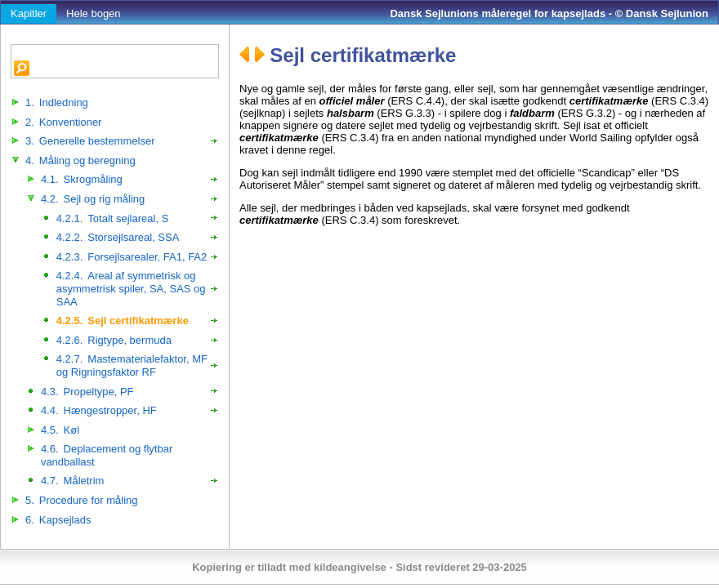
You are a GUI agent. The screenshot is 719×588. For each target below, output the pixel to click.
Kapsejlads (58, 520)
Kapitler (29, 13)
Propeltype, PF (87, 392)
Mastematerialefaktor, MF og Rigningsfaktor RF (132, 365)
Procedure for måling (82, 500)
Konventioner (63, 122)
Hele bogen (94, 13)
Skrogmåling (82, 179)
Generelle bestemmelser (90, 141)
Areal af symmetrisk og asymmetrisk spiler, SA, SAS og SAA (131, 288)
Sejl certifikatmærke (123, 321)
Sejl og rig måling (93, 199)
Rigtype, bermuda (114, 340)
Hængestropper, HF (99, 410)
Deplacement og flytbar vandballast (107, 455)
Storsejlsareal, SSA (118, 237)
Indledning (57, 102)
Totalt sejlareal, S (113, 218)
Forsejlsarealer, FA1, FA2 (132, 257)
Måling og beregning (80, 160)
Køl (60, 430)
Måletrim (73, 481)
